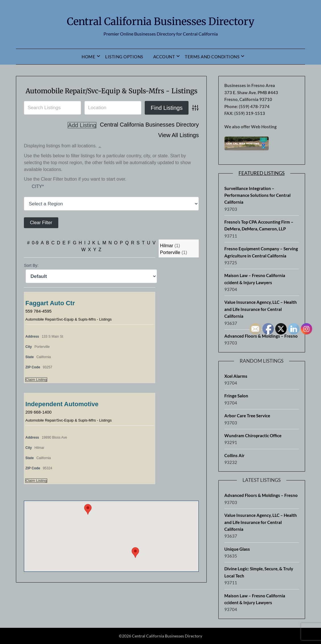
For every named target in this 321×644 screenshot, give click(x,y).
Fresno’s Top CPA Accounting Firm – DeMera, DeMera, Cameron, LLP (259, 225)
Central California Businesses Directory (161, 20)
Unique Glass (237, 549)
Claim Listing (36, 392)
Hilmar (167, 258)
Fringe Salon (236, 396)
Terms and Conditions (212, 57)
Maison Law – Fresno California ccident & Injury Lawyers (255, 279)
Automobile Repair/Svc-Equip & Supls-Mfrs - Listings (68, 332)
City (38, 199)
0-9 (35, 255)
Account (164, 57)
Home (88, 57)
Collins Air (234, 455)
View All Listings (178, 138)
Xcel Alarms (236, 376)
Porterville (170, 265)
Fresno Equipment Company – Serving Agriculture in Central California (261, 252)
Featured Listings (262, 173)
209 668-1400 (39, 425)
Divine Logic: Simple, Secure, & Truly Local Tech (259, 572)
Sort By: (31, 278)
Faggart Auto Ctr (50, 316)
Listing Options (124, 57)
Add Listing (184, 148)
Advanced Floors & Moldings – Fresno (261, 495)
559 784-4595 (39, 324)
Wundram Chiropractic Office (253, 435)
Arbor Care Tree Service (247, 416)
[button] (135, 565)
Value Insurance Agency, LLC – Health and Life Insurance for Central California (261, 309)
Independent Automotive (62, 417)
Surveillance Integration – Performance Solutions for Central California (257, 195)
